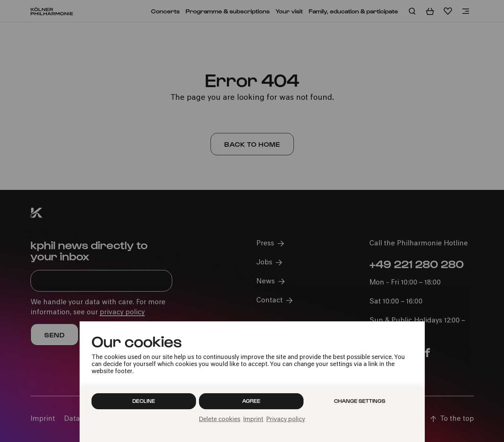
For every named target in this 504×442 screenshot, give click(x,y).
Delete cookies (220, 420)
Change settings (360, 401)
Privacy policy (286, 420)
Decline (144, 401)
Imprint (253, 420)
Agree (251, 401)
